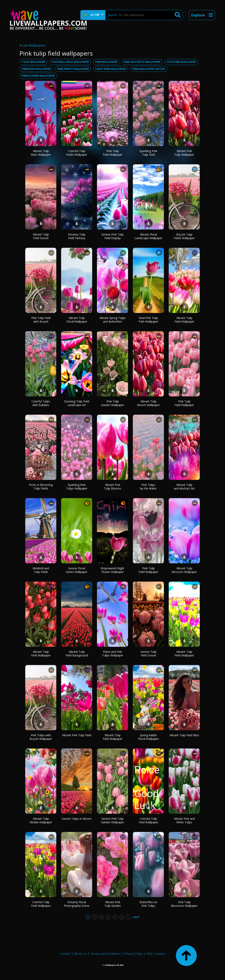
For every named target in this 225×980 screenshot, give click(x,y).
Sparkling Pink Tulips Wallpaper (77, 487)
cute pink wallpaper (181, 62)
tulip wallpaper (33, 62)
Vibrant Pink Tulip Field (77, 735)
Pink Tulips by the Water (148, 487)
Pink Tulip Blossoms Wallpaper (184, 904)
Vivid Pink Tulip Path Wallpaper (148, 320)
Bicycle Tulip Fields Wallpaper (184, 236)
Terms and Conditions (105, 954)
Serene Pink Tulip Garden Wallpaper (112, 820)
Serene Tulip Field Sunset (148, 654)
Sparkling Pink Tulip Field (148, 153)
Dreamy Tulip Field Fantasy (77, 236)
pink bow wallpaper (36, 69)
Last (136, 917)
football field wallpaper (70, 62)
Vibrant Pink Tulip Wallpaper (184, 153)
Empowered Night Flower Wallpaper (112, 570)
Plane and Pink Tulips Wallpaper (113, 654)
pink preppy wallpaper (73, 69)
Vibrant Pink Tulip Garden (113, 904)
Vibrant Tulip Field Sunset (41, 236)
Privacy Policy (133, 954)
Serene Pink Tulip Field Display (112, 236)
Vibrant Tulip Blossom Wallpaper (184, 570)
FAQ (149, 954)
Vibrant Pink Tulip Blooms (113, 487)
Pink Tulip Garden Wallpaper (112, 403)
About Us (81, 954)
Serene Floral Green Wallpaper (77, 570)
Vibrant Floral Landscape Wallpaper (148, 236)
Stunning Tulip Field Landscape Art (77, 403)
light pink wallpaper (111, 69)
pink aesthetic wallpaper (142, 62)
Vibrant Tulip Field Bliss (184, 735)
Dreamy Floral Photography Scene (77, 904)
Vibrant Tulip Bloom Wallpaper (148, 403)
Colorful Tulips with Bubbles (41, 403)
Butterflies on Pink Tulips (148, 904)
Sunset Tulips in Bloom (77, 819)
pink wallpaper (106, 62)
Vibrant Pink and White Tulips (184, 820)
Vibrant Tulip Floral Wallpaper (77, 320)
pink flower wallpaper (38, 76)
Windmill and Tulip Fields (41, 570)
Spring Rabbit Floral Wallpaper (148, 737)
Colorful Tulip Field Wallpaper (148, 820)
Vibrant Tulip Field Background (77, 654)
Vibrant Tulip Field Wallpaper (184, 320)
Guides (160, 954)
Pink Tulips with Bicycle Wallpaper (41, 737)
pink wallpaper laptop (149, 69)
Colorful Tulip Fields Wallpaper (77, 153)
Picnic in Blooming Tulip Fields (41, 487)
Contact (65, 954)
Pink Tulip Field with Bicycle (41, 320)
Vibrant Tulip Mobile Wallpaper (41, 820)
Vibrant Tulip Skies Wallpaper (41, 153)
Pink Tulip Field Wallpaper (113, 153)
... (129, 917)
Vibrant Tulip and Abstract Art (184, 487)
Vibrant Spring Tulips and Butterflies (112, 320)
